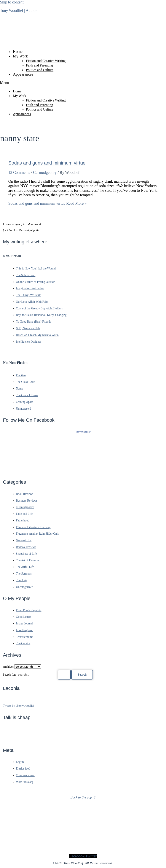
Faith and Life (24, 514)
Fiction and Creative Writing (46, 61)
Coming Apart (24, 402)
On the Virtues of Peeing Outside (36, 282)
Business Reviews (27, 501)
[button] (83, 83)
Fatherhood (23, 520)
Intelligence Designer (29, 342)
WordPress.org (25, 782)
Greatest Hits (24, 540)
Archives (8, 667)
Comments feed (25, 775)
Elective (21, 375)
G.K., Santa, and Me (28, 328)
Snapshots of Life (26, 554)
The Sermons (24, 574)
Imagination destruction (30, 288)
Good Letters (24, 617)
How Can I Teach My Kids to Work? (38, 335)
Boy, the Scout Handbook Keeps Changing (41, 315)
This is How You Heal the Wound (36, 268)
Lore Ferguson (25, 630)
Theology (22, 580)
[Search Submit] (64, 675)
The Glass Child (26, 382)
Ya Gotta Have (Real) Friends (34, 322)
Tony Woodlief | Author (18, 11)
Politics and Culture (40, 70)
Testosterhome (25, 637)
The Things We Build (29, 295)
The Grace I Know (27, 395)
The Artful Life (25, 567)
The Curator (23, 643)
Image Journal (24, 623)
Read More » (48, 203)
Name (20, 389)
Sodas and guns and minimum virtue (47, 163)
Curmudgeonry (45, 173)
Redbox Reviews (26, 547)
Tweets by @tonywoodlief (19, 706)
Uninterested (24, 409)
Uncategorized (25, 587)
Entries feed (23, 769)
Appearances (23, 74)
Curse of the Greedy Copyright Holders (39, 308)
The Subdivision (26, 275)
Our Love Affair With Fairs (32, 302)
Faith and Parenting (39, 65)
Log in (20, 762)
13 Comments (19, 173)
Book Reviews (25, 494)
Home (18, 52)
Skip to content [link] (12, 2)
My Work (20, 56)
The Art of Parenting (28, 560)
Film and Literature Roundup (33, 527)
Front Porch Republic (29, 610)
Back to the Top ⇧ (83, 797)
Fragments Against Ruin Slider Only (38, 534)
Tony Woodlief (83, 432)
